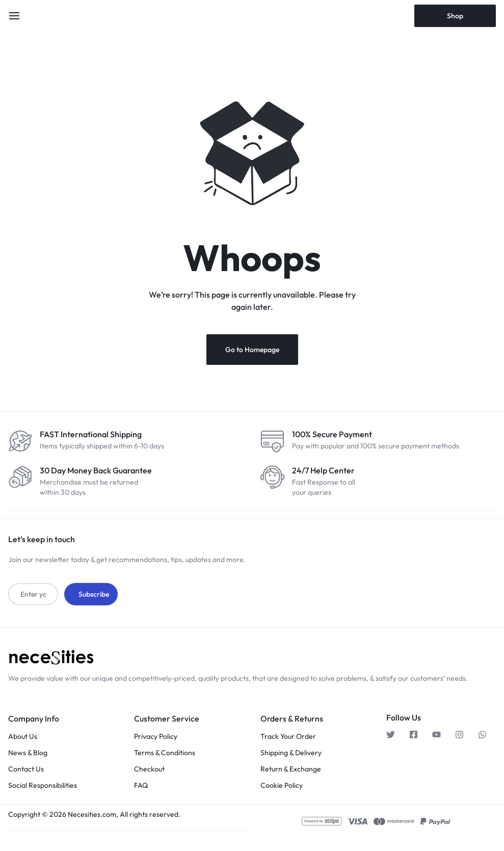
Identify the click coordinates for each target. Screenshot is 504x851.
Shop (455, 16)
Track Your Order (288, 736)
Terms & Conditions (165, 752)
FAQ (141, 784)
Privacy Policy (156, 736)
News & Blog (28, 752)
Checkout (149, 768)
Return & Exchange (291, 768)
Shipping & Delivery (291, 752)
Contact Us (26, 768)
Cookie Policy (282, 784)
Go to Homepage (252, 350)
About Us (23, 736)
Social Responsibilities (43, 784)
